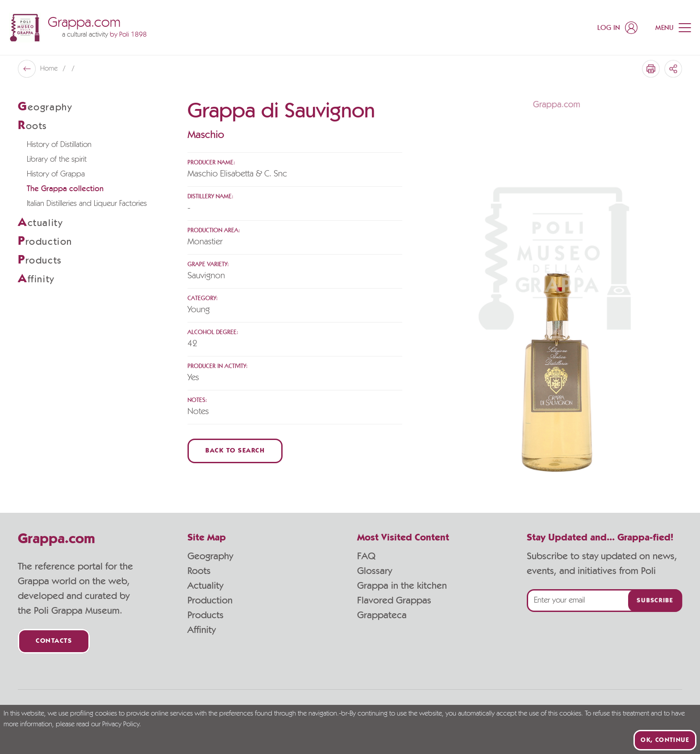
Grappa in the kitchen (402, 586)
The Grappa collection (65, 189)
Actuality (205, 586)
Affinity (202, 630)
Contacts (54, 641)
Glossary (375, 571)
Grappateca (382, 615)
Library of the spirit (57, 159)
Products (206, 615)
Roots (199, 571)
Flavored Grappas (394, 600)
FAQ (366, 556)
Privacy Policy (121, 725)
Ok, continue (665, 740)
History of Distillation (59, 145)
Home (50, 69)
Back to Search (235, 451)
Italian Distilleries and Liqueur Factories (87, 204)
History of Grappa (56, 174)
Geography (210, 556)
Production (210, 600)
